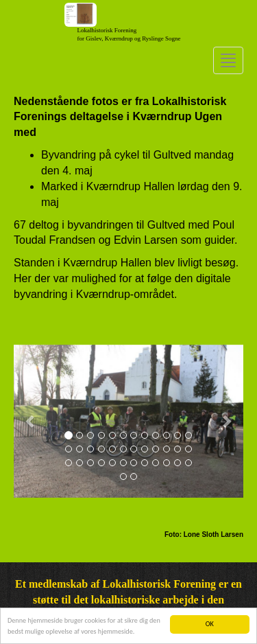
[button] (31, 421)
